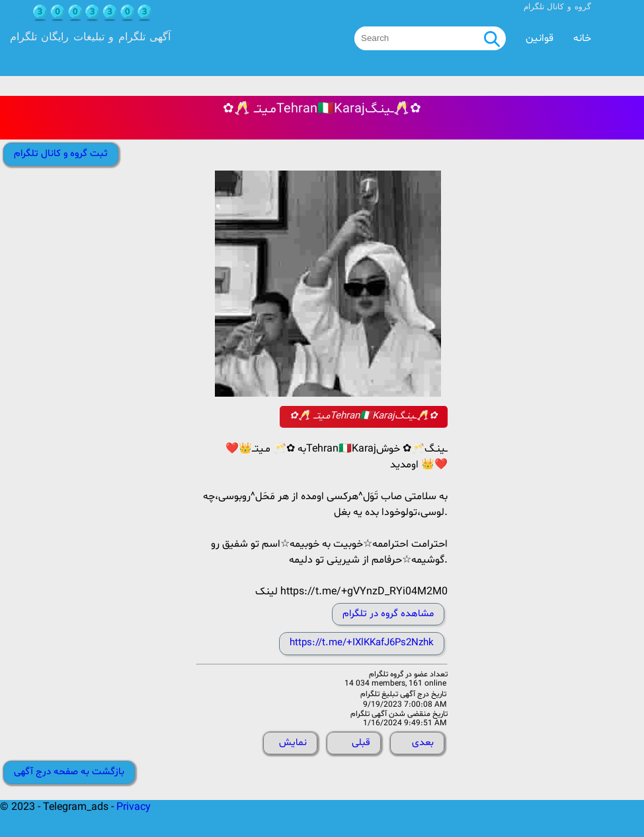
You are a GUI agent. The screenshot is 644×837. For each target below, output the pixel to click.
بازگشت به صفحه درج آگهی (69, 772)
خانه (582, 38)
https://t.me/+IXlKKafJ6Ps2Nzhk (362, 643)
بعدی (423, 743)
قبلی (361, 743)
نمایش (293, 743)
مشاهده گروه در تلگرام (388, 614)
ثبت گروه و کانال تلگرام (61, 154)
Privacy (134, 807)
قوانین (540, 38)
